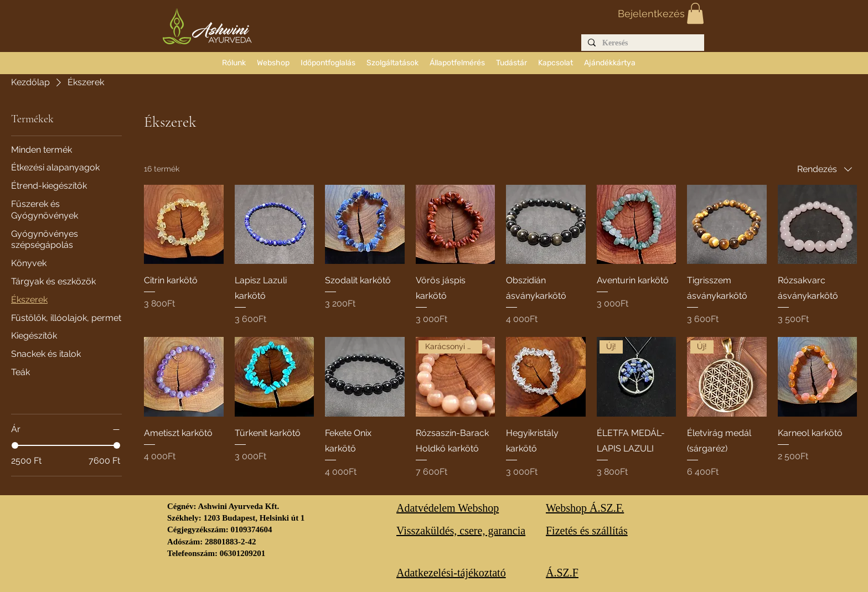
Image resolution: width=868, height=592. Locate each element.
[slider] (15, 445)
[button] (695, 13)
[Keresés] (642, 43)
